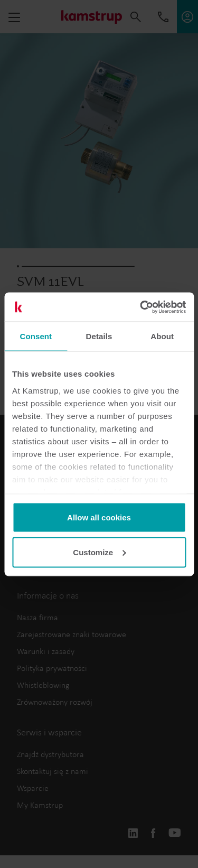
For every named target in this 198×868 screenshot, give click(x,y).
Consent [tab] (36, 336)
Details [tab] (99, 336)
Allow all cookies (99, 517)
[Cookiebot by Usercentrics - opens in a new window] (141, 307)
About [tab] (162, 336)
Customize (99, 552)
